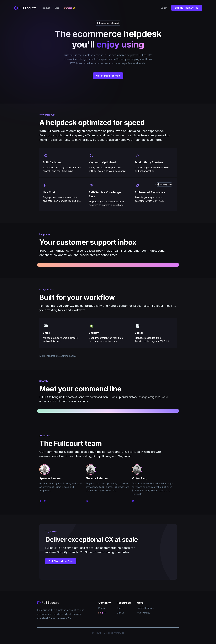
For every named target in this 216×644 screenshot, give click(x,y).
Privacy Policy (143, 613)
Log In (164, 8)
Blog (57, 8)
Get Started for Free (61, 561)
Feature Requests (145, 608)
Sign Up (121, 613)
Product (46, 8)
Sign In (120, 608)
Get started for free (187, 8)
